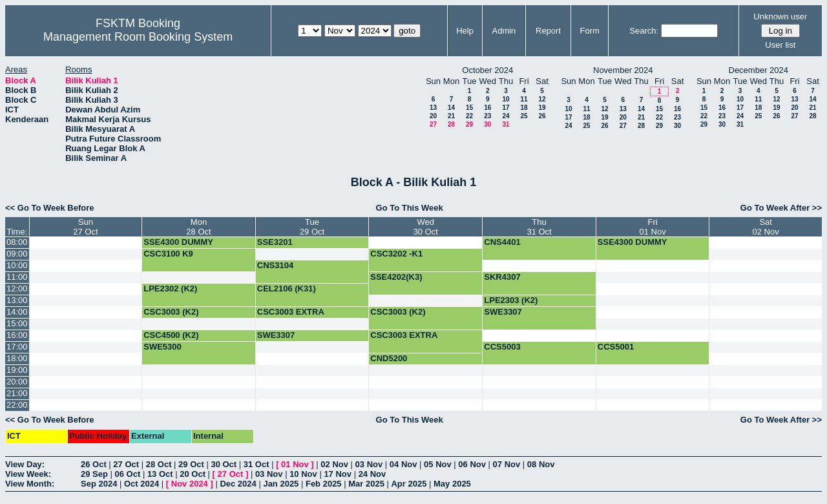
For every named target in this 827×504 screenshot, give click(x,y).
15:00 (17, 323)
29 (469, 124)
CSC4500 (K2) (171, 335)
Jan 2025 (281, 484)
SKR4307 (502, 277)
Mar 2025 (366, 484)
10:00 (17, 265)
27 (433, 124)
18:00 (17, 358)
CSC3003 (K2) (171, 312)
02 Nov (334, 464)
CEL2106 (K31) (287, 289)
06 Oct (128, 474)
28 (451, 124)
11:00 (17, 277)
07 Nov (507, 464)
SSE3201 (275, 242)
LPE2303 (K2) (511, 300)
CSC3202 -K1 (396, 254)
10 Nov (303, 474)
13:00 (17, 300)
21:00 (17, 393)
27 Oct (126, 464)
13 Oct (160, 474)
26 (542, 116)
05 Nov (438, 464)
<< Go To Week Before (50, 208)
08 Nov (541, 464)
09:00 (17, 254)
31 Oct (256, 464)
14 (451, 108)
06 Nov (472, 464)
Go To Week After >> (781, 208)
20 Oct (193, 474)
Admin (504, 31)
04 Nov (403, 464)
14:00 (17, 312)
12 (542, 99)
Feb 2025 (324, 484)
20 (433, 116)
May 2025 (452, 484)
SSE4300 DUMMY (178, 242)
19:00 (17, 370)
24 (506, 116)
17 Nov (338, 474)
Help (465, 31)
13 (433, 108)
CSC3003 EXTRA (291, 312)
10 (506, 99)
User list (780, 45)
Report (548, 31)
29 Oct (191, 464)
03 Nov (369, 464)
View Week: (28, 474)
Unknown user (780, 16)
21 (451, 116)
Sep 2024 (99, 484)
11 (524, 99)
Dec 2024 (238, 484)
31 (506, 124)
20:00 (17, 382)
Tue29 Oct (312, 227)
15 (469, 108)
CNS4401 (502, 242)
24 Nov (372, 474)
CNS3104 (275, 265)
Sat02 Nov (766, 227)
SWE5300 (162, 347)
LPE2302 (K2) (170, 289)
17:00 (17, 347)
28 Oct (159, 464)
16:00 (17, 335)
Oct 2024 (141, 484)
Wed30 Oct (426, 227)
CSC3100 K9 (168, 254)
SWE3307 (503, 312)
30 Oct (224, 464)
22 (469, 116)
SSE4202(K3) (396, 277)
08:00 (17, 242)
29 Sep (94, 474)
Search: (644, 31)
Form (590, 31)
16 (487, 108)
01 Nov (295, 464)
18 (524, 108)
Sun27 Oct (85, 227)
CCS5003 (502, 347)
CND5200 (389, 358)
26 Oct (94, 464)
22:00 (17, 405)
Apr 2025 (409, 484)
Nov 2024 (190, 484)
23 (487, 116)
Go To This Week (410, 208)
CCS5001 (616, 347)
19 (542, 108)
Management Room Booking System (138, 37)
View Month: (30, 484)
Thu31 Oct (539, 227)
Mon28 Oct (198, 227)
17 (506, 108)
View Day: (25, 464)
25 (524, 116)
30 (487, 124)
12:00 (17, 289)
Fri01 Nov (652, 227)
